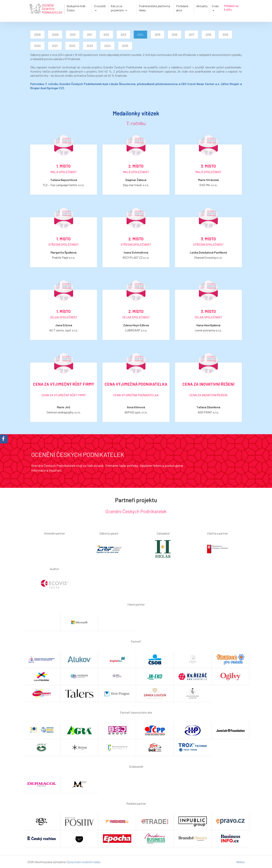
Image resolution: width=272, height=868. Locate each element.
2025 (125, 46)
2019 (225, 34)
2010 (73, 34)
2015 (158, 34)
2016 (175, 34)
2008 (37, 34)
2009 (55, 34)
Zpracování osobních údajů (84, 862)
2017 (191, 34)
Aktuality (202, 6)
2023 (90, 46)
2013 (123, 34)
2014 (140, 34)
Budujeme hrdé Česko (76, 8)
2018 (208, 34)
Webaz (240, 862)
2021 (55, 46)
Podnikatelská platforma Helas (154, 8)
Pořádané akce (182, 8)
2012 (106, 34)
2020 (37, 46)
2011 (90, 34)
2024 (107, 46)
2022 (72, 46)
